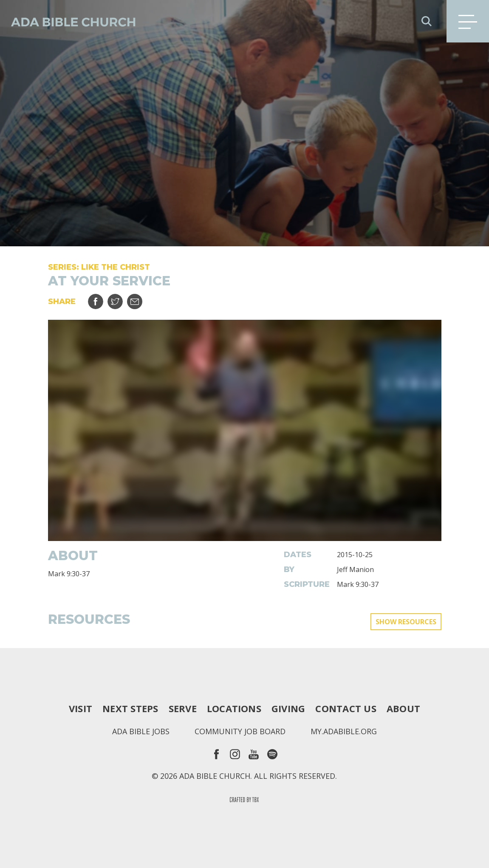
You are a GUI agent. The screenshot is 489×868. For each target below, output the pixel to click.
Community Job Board (240, 731)
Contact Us (346, 708)
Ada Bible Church (68, 21)
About (403, 708)
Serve (183, 708)
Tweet (120, 298)
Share (101, 298)
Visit (81, 708)
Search (427, 21)
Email (140, 298)
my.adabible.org (344, 731)
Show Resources (406, 622)
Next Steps (130, 708)
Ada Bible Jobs (141, 731)
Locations (234, 708)
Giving (288, 708)
